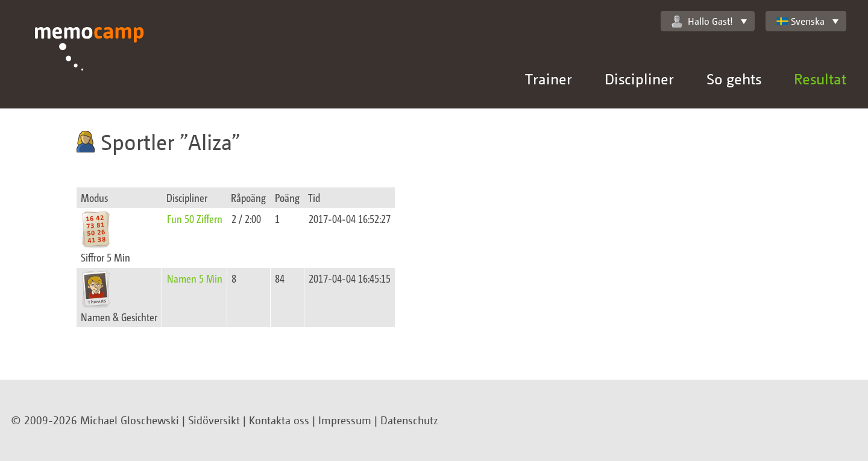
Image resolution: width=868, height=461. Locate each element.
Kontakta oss (279, 420)
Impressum (345, 420)
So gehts (734, 79)
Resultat (820, 79)
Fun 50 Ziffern (195, 218)
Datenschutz (409, 420)
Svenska (800, 21)
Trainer (549, 79)
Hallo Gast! (702, 21)
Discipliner (639, 79)
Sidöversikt (214, 420)
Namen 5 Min (195, 278)
